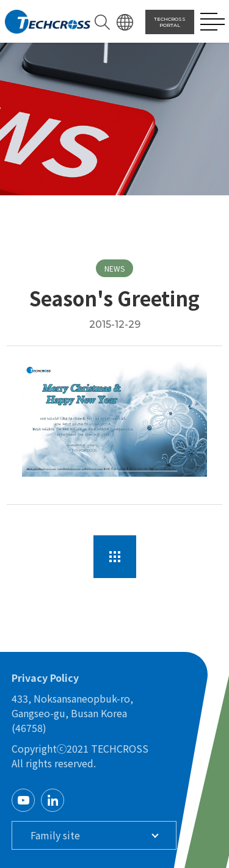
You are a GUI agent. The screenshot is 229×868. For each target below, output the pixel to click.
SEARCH (102, 22)
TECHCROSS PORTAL (170, 22)
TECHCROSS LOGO (48, 22)
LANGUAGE (125, 22)
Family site (55, 835)
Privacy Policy (45, 678)
